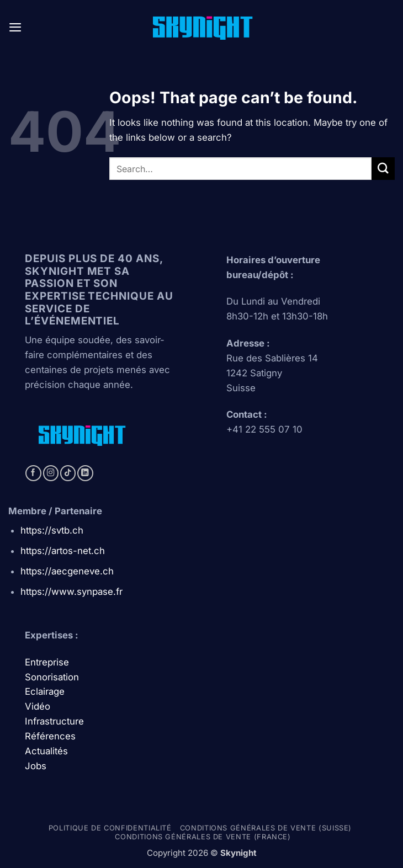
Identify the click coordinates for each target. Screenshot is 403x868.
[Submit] (383, 169)
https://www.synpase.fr (71, 592)
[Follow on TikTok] (68, 473)
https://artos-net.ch (63, 551)
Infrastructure (54, 721)
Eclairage (45, 691)
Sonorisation (52, 677)
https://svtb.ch (52, 530)
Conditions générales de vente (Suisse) (266, 828)
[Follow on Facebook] (33, 473)
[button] (15, 27)
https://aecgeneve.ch (67, 571)
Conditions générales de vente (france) (203, 837)
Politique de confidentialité (110, 828)
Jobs (36, 766)
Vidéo (38, 706)
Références (50, 736)
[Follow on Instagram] (51, 473)
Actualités (46, 751)
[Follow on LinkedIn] (85, 473)
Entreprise (48, 662)
